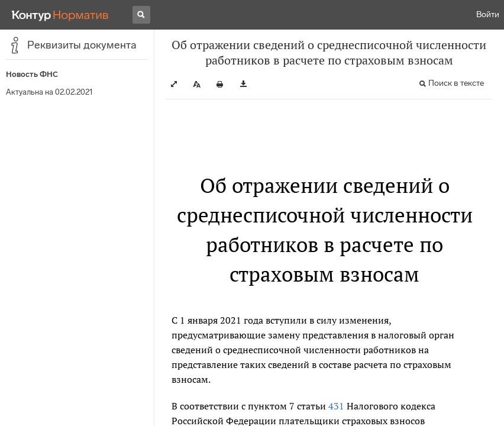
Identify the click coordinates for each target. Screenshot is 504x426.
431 (336, 406)
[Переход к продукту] (60, 15)
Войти (488, 14)
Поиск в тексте (456, 83)
